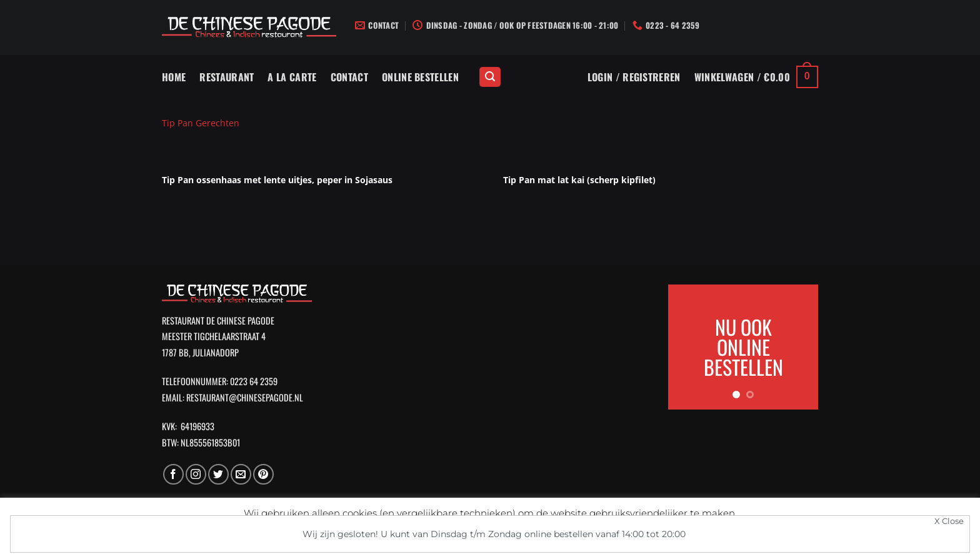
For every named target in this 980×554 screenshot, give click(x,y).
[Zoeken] (490, 77)
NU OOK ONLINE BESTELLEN (743, 347)
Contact (349, 77)
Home (174, 77)
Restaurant (227, 77)
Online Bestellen (420, 77)
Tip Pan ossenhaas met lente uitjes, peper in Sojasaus (277, 180)
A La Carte (292, 77)
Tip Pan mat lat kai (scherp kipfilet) (579, 180)
